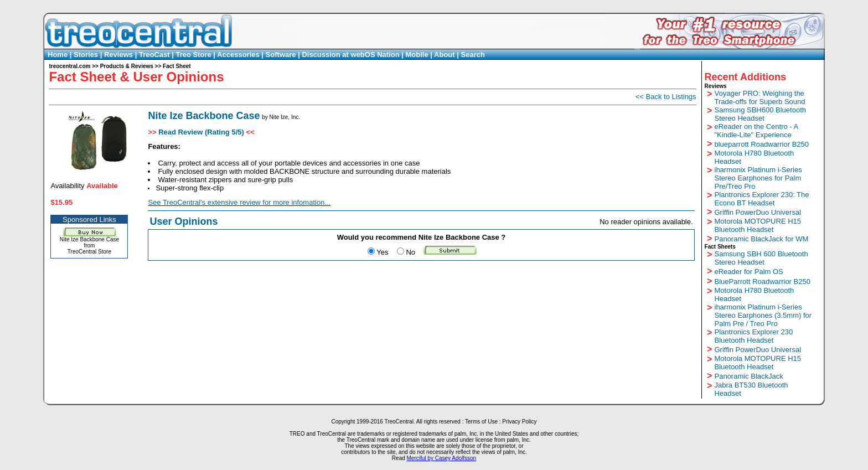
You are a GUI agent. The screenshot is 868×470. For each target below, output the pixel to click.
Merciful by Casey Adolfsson (442, 458)
